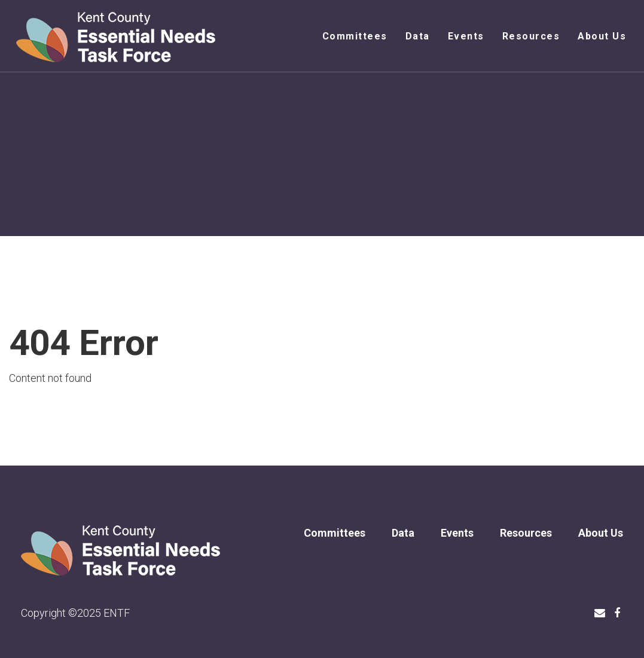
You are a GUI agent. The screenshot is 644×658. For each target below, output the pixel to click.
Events (466, 36)
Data (418, 36)
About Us (602, 36)
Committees (355, 36)
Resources (531, 36)
